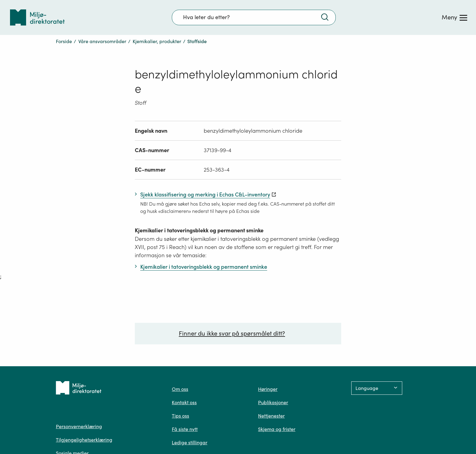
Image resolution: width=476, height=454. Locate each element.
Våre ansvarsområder (102, 41)
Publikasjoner (273, 402)
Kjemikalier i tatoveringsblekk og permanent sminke (199, 230)
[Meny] (454, 17)
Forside (64, 41)
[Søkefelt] (254, 17)
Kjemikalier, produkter (157, 41)
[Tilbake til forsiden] (37, 17)
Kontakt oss (184, 402)
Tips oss (180, 416)
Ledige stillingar (190, 442)
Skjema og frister (277, 429)
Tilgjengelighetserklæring (84, 440)
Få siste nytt (185, 429)
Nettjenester (271, 416)
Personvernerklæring (79, 426)
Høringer (268, 389)
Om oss (180, 389)
